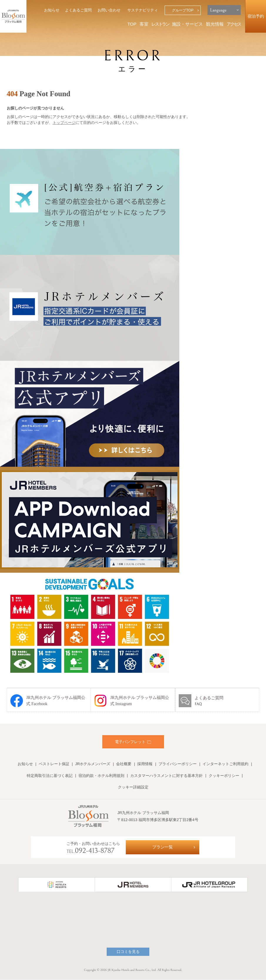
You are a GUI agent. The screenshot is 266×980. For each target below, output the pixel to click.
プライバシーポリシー (178, 764)
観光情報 (215, 24)
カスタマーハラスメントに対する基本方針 (167, 776)
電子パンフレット (133, 742)
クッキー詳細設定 (133, 787)
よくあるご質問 (78, 10)
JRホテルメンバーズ (93, 764)
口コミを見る (128, 952)
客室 (144, 24)
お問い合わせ (109, 10)
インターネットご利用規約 (225, 764)
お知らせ (52, 10)
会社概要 (124, 764)
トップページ (64, 123)
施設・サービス (187, 24)
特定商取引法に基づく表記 (50, 776)
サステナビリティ (143, 10)
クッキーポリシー (224, 776)
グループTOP (183, 10)
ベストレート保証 (54, 764)
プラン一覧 (163, 847)
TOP (132, 24)
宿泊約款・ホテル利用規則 (101, 776)
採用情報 (145, 764)
